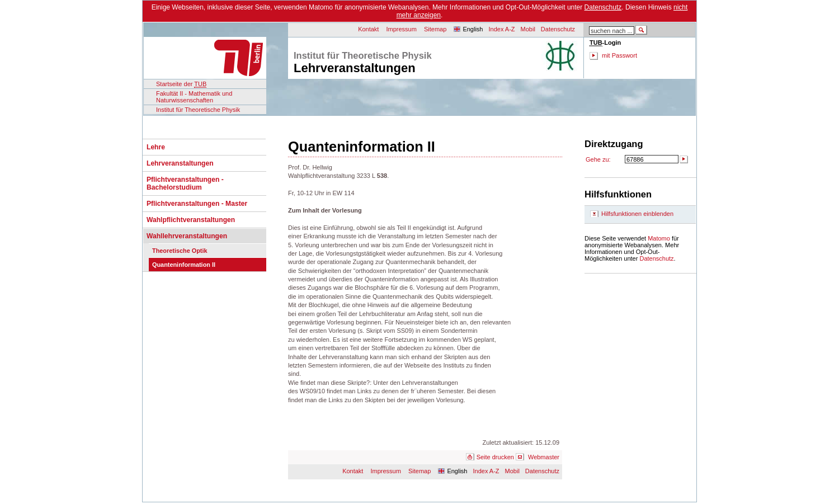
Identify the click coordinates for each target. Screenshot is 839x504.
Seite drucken (495, 457)
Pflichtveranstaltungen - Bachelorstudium (185, 183)
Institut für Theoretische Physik (198, 110)
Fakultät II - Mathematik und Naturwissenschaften (194, 97)
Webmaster (544, 457)
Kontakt (368, 29)
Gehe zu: (598, 159)
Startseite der (181, 84)
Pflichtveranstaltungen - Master (197, 204)
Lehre (156, 147)
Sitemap (435, 29)
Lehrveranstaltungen (180, 163)
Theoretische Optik (180, 251)
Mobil (528, 29)
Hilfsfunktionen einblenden (637, 214)
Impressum (402, 29)
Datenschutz (603, 7)
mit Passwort (619, 55)
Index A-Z (501, 29)
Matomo (659, 238)
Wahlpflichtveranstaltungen (191, 220)
